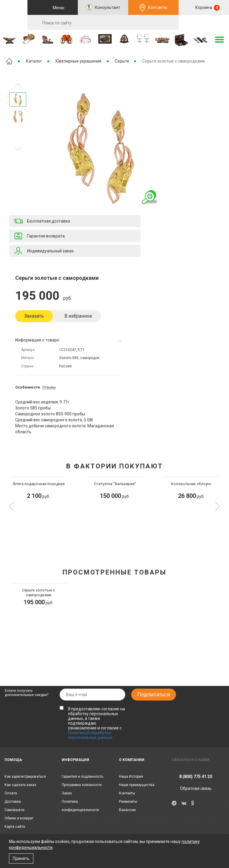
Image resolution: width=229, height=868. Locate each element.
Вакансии (127, 810)
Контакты (158, 7)
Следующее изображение (18, 85)
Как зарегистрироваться (25, 777)
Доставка (13, 802)
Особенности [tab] (27, 387)
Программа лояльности (82, 785)
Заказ (67, 793)
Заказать (34, 316)
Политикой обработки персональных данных (90, 735)
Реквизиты (128, 802)
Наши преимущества (137, 785)
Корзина (207, 8)
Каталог (34, 61)
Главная (9, 61)
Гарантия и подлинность (82, 777)
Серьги (122, 61)
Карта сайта (15, 827)
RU (204, 23)
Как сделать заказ (20, 785)
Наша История (131, 777)
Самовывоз (14, 810)
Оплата (11, 793)
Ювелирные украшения (78, 61)
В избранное (78, 316)
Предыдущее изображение (18, 149)
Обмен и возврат (19, 818)
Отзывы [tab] (49, 387)
